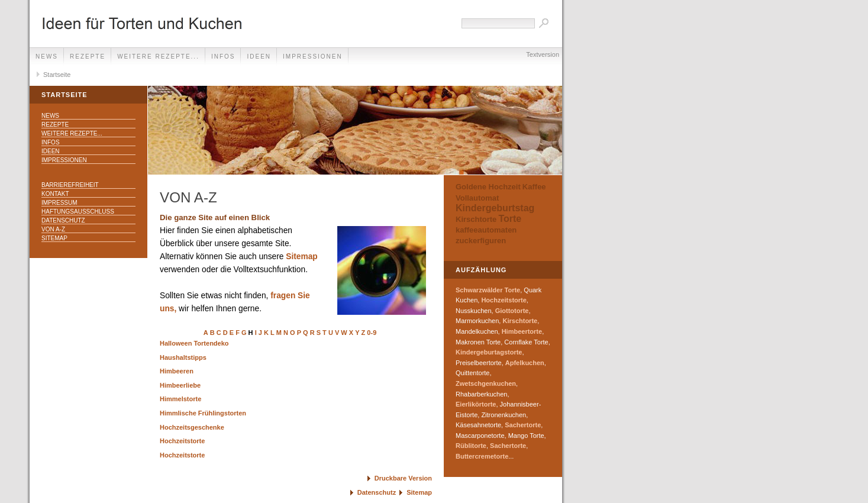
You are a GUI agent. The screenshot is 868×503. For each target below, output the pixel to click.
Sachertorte (523, 425)
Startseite (57, 75)
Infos (223, 57)
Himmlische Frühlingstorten (203, 413)
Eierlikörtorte (476, 404)
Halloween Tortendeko (194, 343)
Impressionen (313, 57)
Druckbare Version (403, 478)
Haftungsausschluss (78, 212)
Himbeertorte (522, 331)
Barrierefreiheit (70, 185)
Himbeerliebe (180, 385)
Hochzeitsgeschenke (192, 427)
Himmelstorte (180, 399)
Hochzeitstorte (182, 441)
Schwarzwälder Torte (488, 290)
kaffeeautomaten (486, 230)
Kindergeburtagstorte (489, 352)
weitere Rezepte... (158, 57)
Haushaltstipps (183, 357)
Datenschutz (63, 220)
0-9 (372, 333)
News (47, 57)
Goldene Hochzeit (488, 187)
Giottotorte (512, 311)
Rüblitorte (471, 446)
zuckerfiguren (481, 241)
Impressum (59, 203)
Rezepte (88, 57)
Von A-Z (53, 229)
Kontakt (55, 194)
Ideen (259, 57)
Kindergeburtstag (495, 208)
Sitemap (54, 238)
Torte (510, 219)
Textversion (543, 54)
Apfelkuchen (525, 363)
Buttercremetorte (482, 456)
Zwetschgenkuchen (486, 383)
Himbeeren (177, 371)
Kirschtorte (476, 219)
